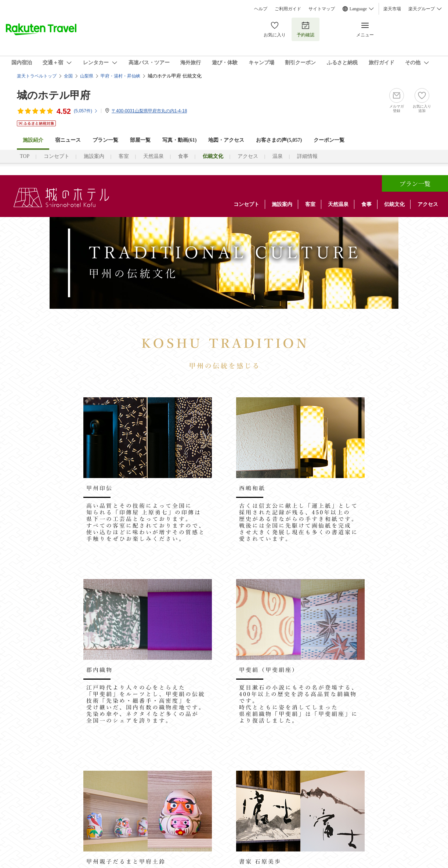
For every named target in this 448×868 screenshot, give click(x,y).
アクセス (248, 156)
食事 (183, 156)
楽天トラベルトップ (37, 76)
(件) (86, 111)
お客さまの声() (279, 140)
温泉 (278, 156)
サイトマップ (322, 9)
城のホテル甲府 (54, 95)
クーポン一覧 (329, 140)
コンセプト (57, 156)
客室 (124, 156)
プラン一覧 (105, 140)
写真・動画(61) (179, 140)
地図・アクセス (226, 140)
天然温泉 (153, 156)
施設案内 (94, 156)
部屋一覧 (140, 140)
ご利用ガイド (288, 9)
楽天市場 (392, 9)
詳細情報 (307, 156)
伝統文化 (394, 204)
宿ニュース (68, 140)
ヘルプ (261, 9)
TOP (25, 156)
